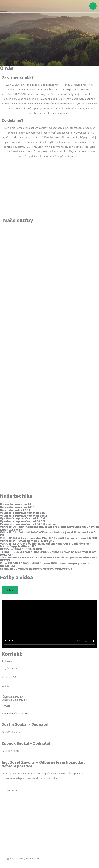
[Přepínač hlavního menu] (93, 6)
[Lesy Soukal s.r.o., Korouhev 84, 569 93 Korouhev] (49, 824)
